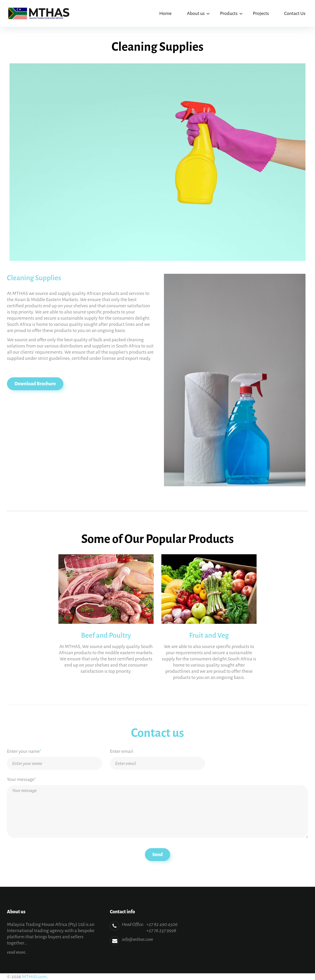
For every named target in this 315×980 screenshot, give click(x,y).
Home (165, 13)
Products (229, 13)
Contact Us (295, 13)
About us (196, 13)
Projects (261, 13)
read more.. (17, 952)
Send (158, 855)
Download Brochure (35, 384)
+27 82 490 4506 (162, 924)
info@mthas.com (137, 939)
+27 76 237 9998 (161, 931)
